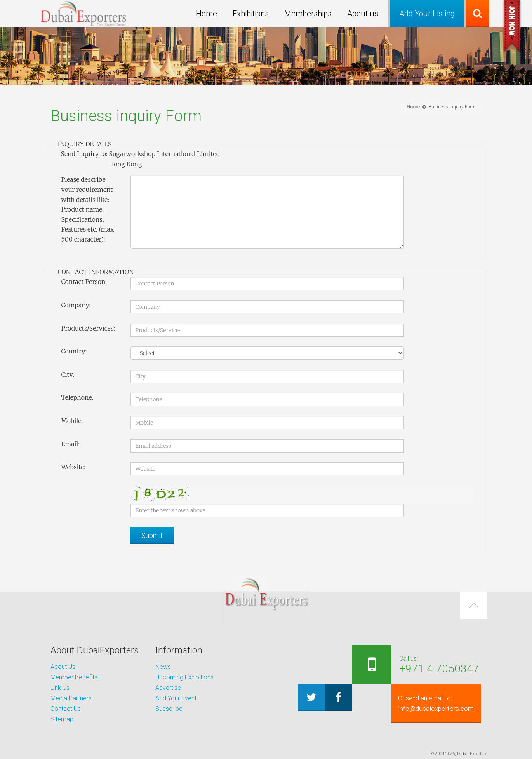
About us (363, 14)
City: (68, 374)
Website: (73, 467)
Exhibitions (251, 14)
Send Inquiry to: (84, 154)
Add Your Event (176, 698)
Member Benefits (74, 677)
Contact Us (66, 709)
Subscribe (169, 709)
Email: (70, 444)
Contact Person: (84, 282)
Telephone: (77, 397)
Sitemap (62, 719)
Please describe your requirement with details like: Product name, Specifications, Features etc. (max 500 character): (87, 209)
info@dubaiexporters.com (432, 703)
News (163, 667)
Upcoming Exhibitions (184, 677)
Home (207, 14)
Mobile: (72, 421)
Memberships (308, 14)
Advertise (168, 688)
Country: (74, 351)
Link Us (60, 688)
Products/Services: (88, 328)
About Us (63, 667)
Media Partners (71, 698)
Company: (76, 305)
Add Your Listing (427, 14)
